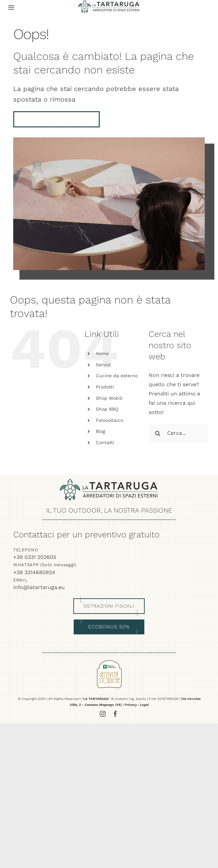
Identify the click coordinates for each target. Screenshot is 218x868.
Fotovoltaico (109, 420)
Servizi (103, 365)
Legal (144, 705)
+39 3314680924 (34, 572)
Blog (100, 431)
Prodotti (105, 387)
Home (102, 353)
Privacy (131, 705)
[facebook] (115, 714)
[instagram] (103, 714)
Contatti (105, 442)
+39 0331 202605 (35, 557)
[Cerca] (158, 433)
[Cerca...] (178, 433)
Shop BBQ (107, 409)
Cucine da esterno (117, 376)
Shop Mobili (109, 398)
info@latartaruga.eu (39, 587)
